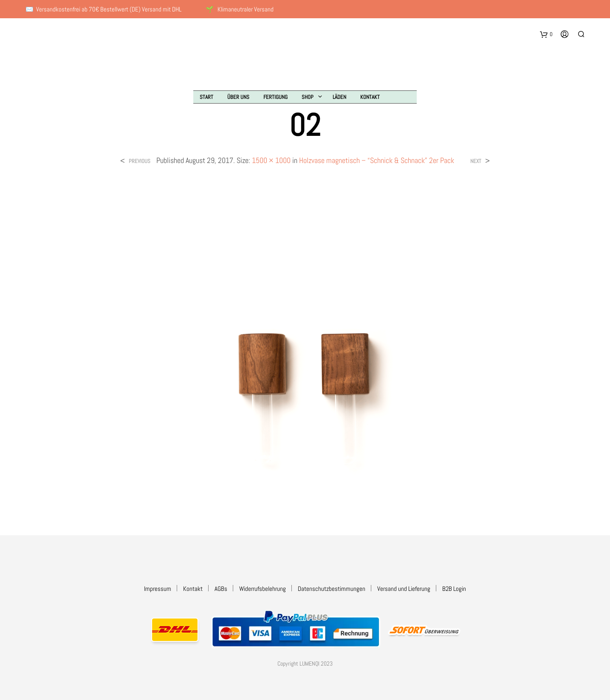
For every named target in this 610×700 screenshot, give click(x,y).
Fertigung (275, 97)
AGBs (221, 589)
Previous (140, 161)
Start (206, 97)
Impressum (158, 589)
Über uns (238, 97)
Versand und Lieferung (404, 589)
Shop (308, 97)
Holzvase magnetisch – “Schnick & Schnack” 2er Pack (377, 160)
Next (476, 161)
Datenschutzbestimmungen (332, 589)
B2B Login (454, 589)
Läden (339, 97)
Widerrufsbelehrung (263, 589)
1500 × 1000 (271, 160)
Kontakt (370, 97)
